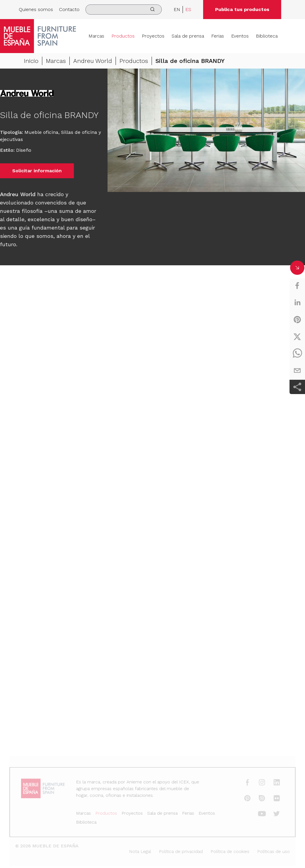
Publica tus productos (242, 9)
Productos (123, 36)
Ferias (218, 36)
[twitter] (297, 337)
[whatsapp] (297, 354)
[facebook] (297, 286)
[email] (297, 371)
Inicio (31, 61)
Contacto (69, 9)
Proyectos (153, 36)
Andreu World (93, 61)
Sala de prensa (188, 36)
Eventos (240, 36)
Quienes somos (36, 9)
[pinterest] (297, 320)
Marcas (96, 36)
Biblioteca (267, 36)
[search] (124, 10)
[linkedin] (297, 303)
